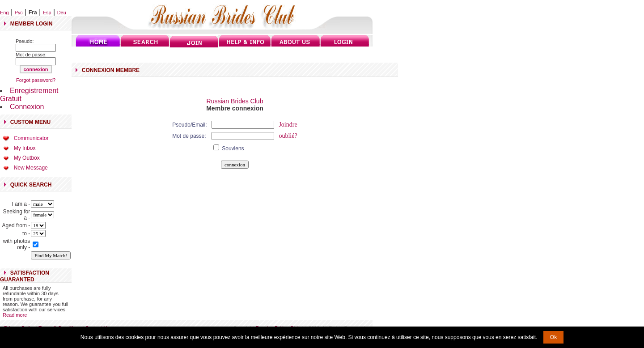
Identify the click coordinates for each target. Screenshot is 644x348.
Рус (19, 13)
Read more (15, 315)
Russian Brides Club (235, 101)
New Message (31, 168)
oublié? (288, 136)
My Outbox (27, 158)
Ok (553, 337)
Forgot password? (36, 80)
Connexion (27, 107)
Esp (47, 13)
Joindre (288, 125)
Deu (62, 13)
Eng (4, 13)
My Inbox (25, 148)
